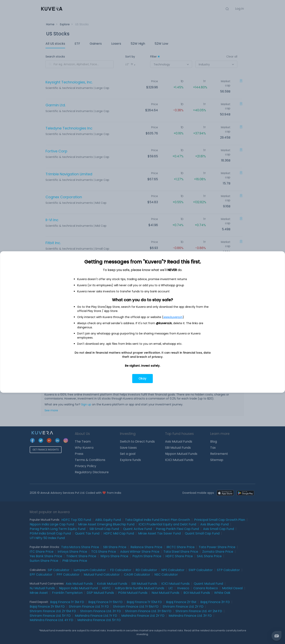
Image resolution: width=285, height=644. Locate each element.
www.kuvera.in (173, 317)
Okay (142, 378)
